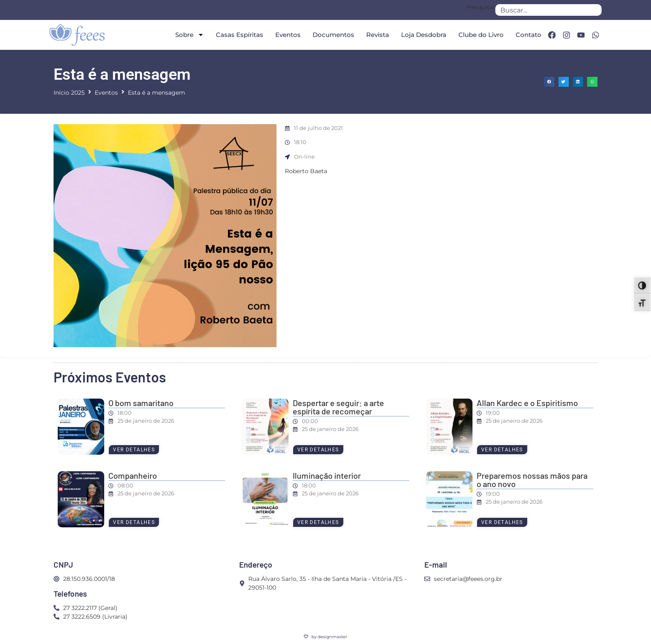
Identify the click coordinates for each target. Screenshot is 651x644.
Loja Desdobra (423, 35)
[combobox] (548, 10)
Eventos (287, 35)
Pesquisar (481, 7)
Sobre (189, 35)
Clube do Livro (480, 35)
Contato (528, 35)
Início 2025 (69, 93)
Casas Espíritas (239, 35)
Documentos (333, 35)
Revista (377, 35)
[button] (549, 82)
